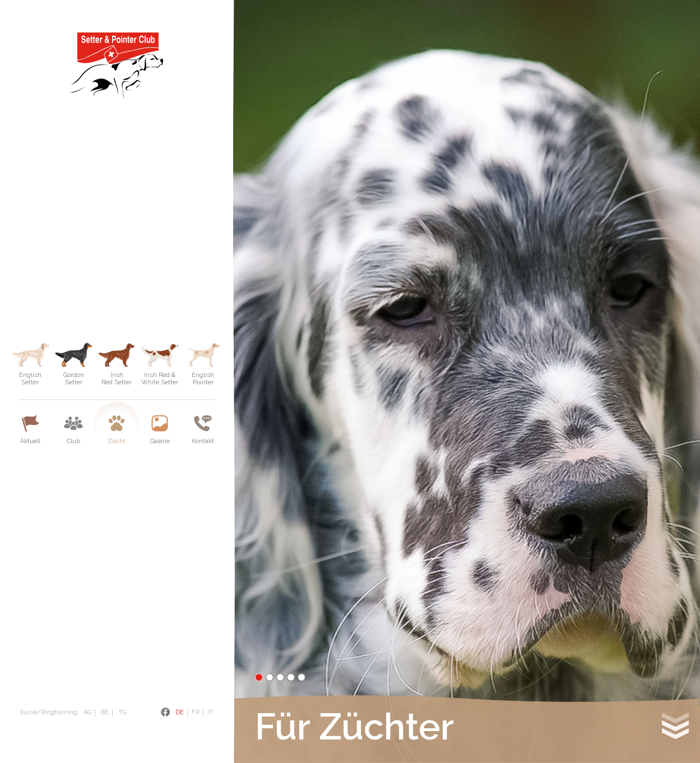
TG (122, 712)
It (210, 712)
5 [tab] (302, 677)
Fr (196, 712)
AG (87, 712)
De (180, 712)
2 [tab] (270, 677)
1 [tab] (259, 677)
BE (105, 712)
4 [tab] (291, 677)
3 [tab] (280, 677)
